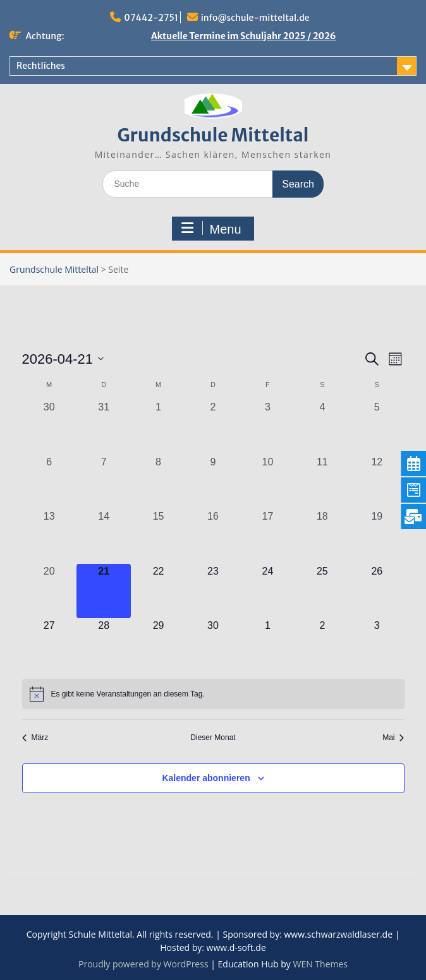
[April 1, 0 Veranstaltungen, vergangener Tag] (158, 427)
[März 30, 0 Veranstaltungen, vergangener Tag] (49, 427)
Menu (211, 229)
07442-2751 (151, 18)
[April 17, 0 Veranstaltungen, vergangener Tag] (267, 536)
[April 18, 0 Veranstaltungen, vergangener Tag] (322, 536)
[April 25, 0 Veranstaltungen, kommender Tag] (322, 591)
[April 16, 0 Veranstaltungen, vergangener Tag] (213, 536)
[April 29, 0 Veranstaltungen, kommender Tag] (158, 645)
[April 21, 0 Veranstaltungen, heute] (104, 591)
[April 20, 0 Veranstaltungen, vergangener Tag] (49, 591)
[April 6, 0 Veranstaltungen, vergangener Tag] (49, 482)
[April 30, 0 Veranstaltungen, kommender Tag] (213, 645)
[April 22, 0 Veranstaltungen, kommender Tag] (158, 591)
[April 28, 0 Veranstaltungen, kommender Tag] (104, 645)
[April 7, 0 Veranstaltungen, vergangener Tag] (104, 482)
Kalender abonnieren (206, 778)
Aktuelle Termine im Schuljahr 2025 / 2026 (244, 36)
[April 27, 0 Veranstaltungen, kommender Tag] (49, 645)
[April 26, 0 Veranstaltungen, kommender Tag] (377, 591)
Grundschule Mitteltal (213, 135)
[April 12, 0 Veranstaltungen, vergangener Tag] (377, 482)
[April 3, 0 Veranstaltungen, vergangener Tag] (267, 427)
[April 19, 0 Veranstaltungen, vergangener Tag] (377, 536)
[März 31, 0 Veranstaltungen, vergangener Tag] (104, 427)
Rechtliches (41, 66)
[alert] (213, 694)
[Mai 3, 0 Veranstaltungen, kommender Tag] (377, 645)
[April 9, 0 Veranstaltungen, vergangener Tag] (213, 482)
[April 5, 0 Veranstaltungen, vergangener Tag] (377, 427)
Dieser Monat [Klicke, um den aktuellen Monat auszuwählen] (213, 738)
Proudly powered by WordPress (143, 964)
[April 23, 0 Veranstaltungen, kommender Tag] (213, 591)
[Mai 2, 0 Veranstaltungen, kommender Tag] (322, 645)
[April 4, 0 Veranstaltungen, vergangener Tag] (322, 427)
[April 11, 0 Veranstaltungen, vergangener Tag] (322, 482)
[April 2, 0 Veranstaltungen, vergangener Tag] (213, 427)
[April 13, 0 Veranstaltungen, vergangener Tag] (49, 536)
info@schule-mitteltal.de (255, 18)
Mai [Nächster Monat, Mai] (393, 738)
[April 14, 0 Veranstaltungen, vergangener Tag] (104, 536)
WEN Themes (320, 964)
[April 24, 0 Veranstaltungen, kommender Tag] (267, 591)
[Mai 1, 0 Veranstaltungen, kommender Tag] (267, 645)
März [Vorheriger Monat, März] (35, 738)
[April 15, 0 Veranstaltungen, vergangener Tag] (158, 536)
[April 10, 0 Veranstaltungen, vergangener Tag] (267, 482)
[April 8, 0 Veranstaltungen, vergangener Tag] (158, 482)
